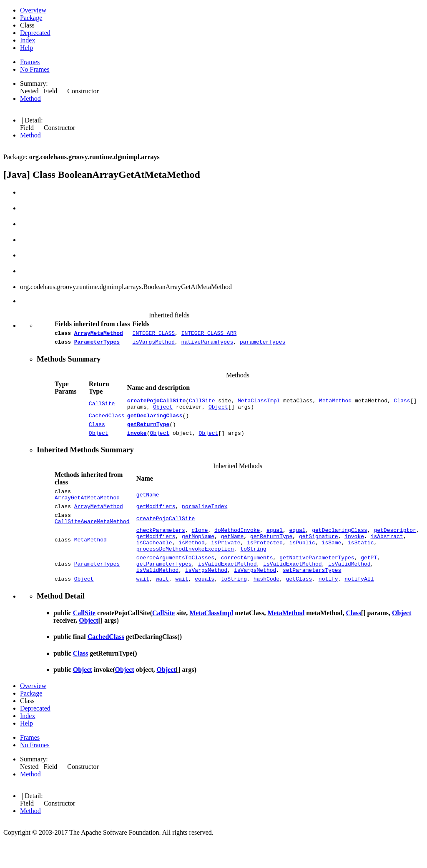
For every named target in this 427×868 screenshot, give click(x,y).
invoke (137, 441)
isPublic (302, 561)
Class (402, 404)
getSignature (319, 554)
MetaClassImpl (259, 404)
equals (205, 604)
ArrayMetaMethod (99, 334)
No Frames (35, 69)
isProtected (265, 561)
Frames (30, 62)
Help (26, 48)
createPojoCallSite (156, 404)
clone (200, 546)
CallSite (102, 408)
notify (328, 604)
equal (275, 546)
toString (253, 569)
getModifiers (156, 519)
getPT (369, 579)
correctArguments (247, 579)
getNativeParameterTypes (317, 579)
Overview (33, 10)
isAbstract (387, 554)
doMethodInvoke (237, 546)
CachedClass (107, 422)
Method (30, 99)
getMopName (198, 554)
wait (143, 604)
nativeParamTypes (207, 344)
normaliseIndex (205, 519)
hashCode (266, 604)
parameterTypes (262, 344)
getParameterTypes (164, 586)
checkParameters (161, 546)
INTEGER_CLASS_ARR (209, 334)
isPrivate (226, 561)
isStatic (361, 561)
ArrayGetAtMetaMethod (87, 509)
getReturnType (148, 432)
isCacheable (154, 561)
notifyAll (359, 604)
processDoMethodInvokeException (185, 569)
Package (31, 18)
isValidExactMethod (227, 586)
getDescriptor (395, 546)
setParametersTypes (312, 594)
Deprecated (35, 33)
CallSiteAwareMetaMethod (92, 536)
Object (163, 412)
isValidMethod (349, 586)
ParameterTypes (97, 344)
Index (28, 40)
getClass (299, 604)
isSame (332, 561)
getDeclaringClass (155, 422)
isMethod (191, 561)
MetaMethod (335, 404)
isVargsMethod (154, 344)
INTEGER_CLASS (154, 334)
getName (148, 505)
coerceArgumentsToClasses (175, 579)
